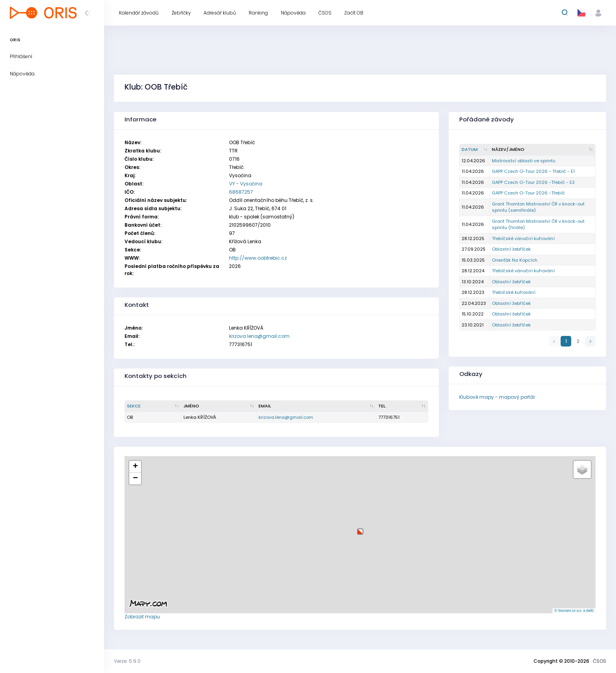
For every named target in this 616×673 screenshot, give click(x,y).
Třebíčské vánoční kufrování (523, 238)
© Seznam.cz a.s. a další (574, 611)
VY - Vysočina (246, 184)
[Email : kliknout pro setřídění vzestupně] (316, 406)
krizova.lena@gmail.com (259, 336)
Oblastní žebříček (511, 249)
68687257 (241, 192)
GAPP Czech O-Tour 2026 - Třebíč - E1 (533, 171)
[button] (360, 529)
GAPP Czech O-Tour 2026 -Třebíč (528, 193)
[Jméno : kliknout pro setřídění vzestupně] (219, 406)
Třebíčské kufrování (514, 292)
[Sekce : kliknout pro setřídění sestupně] (153, 406)
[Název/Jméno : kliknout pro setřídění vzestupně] (543, 150)
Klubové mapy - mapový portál (497, 397)
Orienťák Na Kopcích (515, 260)
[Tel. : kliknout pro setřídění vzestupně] (402, 406)
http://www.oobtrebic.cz (258, 258)
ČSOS (599, 661)
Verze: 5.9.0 (127, 661)
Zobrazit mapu (142, 617)
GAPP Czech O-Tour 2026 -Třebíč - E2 (533, 182)
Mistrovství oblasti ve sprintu (524, 161)
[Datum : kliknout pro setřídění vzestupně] (475, 150)
